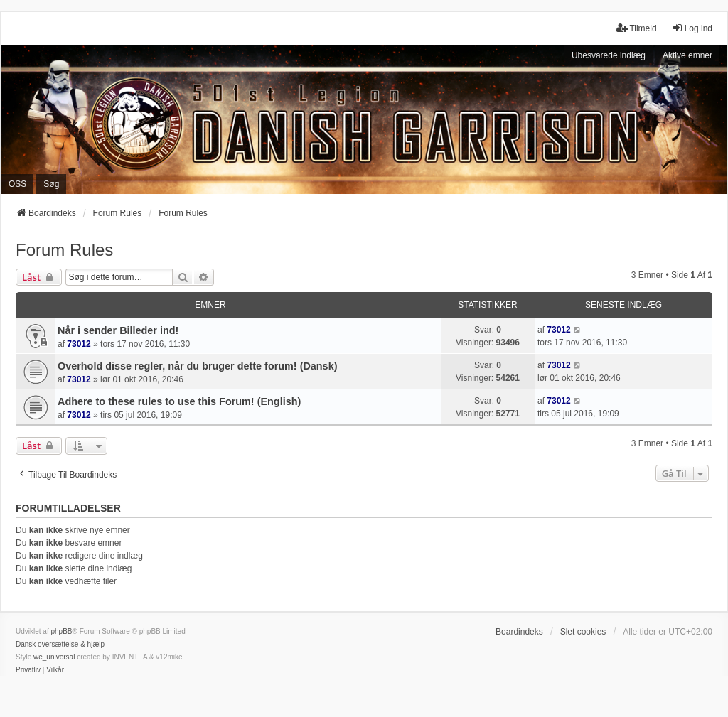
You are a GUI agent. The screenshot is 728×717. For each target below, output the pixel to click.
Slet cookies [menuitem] (583, 632)
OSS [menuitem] (17, 184)
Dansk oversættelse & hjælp (60, 644)
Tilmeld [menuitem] (636, 28)
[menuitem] (28, 670)
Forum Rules (64, 250)
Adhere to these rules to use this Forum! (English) (179, 401)
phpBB (61, 631)
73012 (79, 344)
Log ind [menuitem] (692, 28)
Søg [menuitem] (51, 184)
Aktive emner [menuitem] (687, 55)
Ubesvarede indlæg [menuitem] (609, 55)
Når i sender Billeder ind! (118, 330)
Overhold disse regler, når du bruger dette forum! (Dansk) (197, 366)
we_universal (54, 657)
